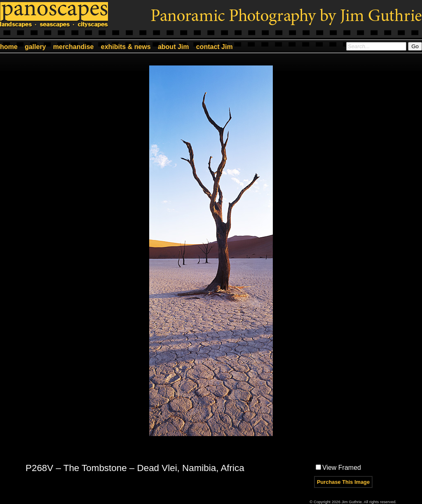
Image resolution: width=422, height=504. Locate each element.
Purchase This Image (343, 482)
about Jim (173, 47)
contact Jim (215, 47)
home (9, 47)
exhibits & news (126, 47)
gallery (35, 47)
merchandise (74, 47)
